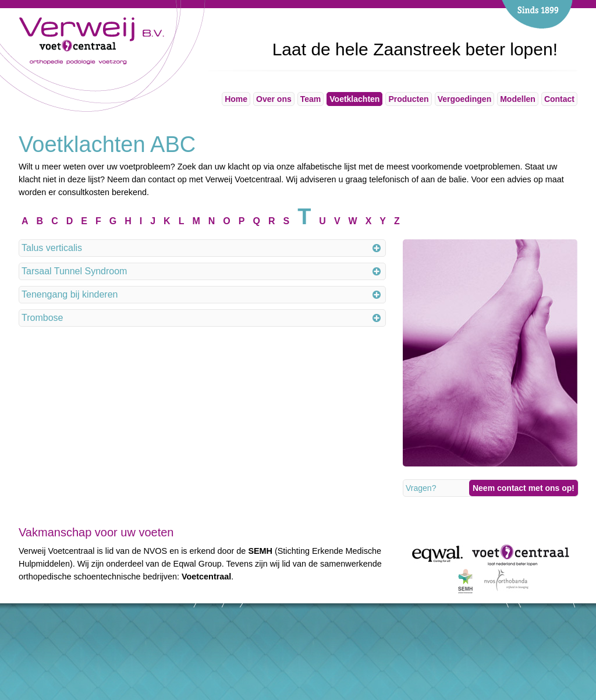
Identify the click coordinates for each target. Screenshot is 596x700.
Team (311, 99)
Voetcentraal (206, 577)
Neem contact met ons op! (524, 488)
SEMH (260, 551)
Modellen (518, 99)
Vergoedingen (465, 99)
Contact (559, 99)
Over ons (274, 99)
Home (236, 99)
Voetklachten (354, 99)
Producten (408, 99)
